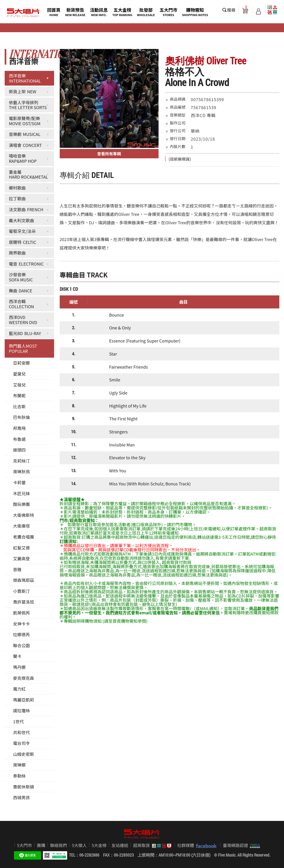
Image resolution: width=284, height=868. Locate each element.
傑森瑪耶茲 (24, 580)
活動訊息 (99, 12)
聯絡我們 (59, 845)
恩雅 (17, 569)
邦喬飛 (19, 428)
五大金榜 (122, 12)
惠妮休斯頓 (24, 787)
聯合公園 (21, 645)
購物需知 (195, 12)
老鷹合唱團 (24, 537)
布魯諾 (19, 439)
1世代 (18, 721)
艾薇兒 (19, 385)
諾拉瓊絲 (21, 710)
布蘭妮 (19, 395)
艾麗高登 (21, 558)
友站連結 (120, 845)
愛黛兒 (19, 374)
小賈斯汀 (21, 591)
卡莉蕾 (19, 482)
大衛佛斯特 (24, 515)
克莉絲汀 (21, 461)
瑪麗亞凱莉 (24, 700)
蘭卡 (17, 656)
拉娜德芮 (21, 634)
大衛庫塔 (21, 526)
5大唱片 (23, 13)
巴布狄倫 (21, 417)
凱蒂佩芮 (21, 613)
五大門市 (168, 12)
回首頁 (54, 12)
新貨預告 (75, 12)
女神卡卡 (21, 624)
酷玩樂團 (21, 504)
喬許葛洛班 (24, 602)
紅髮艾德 (21, 548)
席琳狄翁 (21, 471)
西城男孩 (21, 797)
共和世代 (21, 732)
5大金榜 (99, 845)
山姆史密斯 (24, 754)
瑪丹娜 (19, 667)
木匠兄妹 (21, 493)
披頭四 (19, 450)
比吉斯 (19, 406)
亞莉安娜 (21, 363)
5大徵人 (79, 845)
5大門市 (24, 845)
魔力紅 (19, 689)
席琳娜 (19, 765)
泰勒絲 (19, 776)
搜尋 (231, 10)
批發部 (146, 12)
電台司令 (21, 743)
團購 (41, 845)
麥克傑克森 (24, 678)
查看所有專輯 (109, 154)
